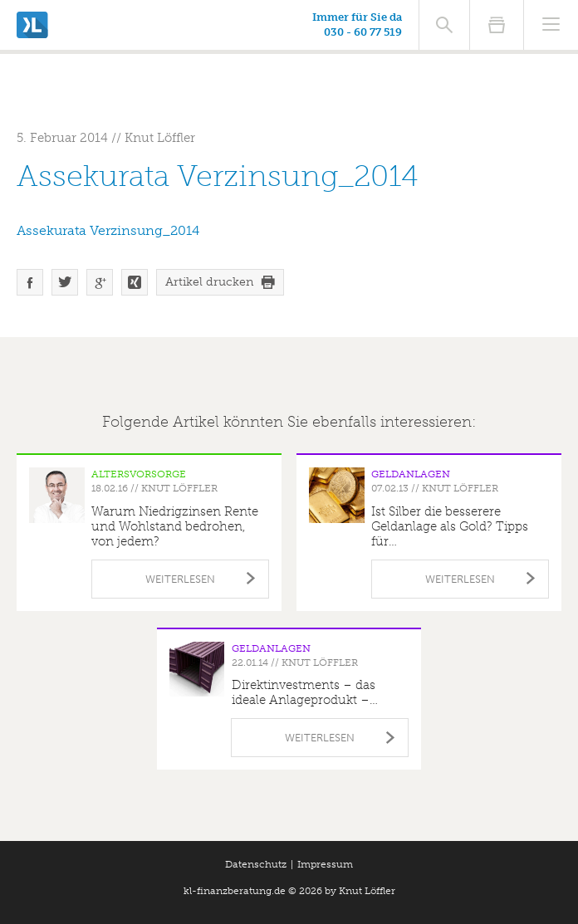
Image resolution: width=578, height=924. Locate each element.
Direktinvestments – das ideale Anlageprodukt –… (305, 692)
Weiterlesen (180, 579)
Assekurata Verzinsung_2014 (108, 230)
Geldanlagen (411, 474)
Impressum (325, 864)
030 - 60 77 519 (363, 32)
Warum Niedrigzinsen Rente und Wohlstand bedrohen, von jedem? (175, 526)
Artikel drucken (209, 282)
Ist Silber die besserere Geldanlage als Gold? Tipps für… (450, 526)
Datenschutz (256, 864)
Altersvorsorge (139, 474)
